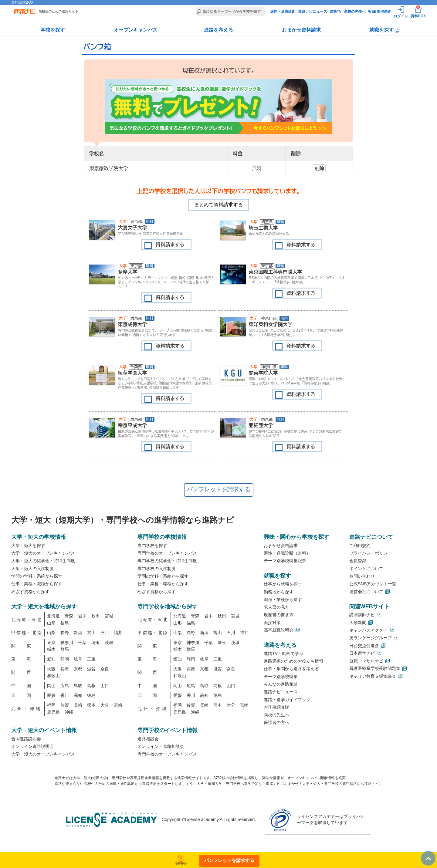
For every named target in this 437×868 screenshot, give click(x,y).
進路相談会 (148, 739)
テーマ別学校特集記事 (285, 561)
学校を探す (53, 30)
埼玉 (96, 643)
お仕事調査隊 (276, 707)
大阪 (51, 669)
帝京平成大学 (133, 425)
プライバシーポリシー (371, 553)
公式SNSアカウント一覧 (373, 584)
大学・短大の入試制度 (32, 569)
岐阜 (78, 659)
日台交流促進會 (364, 646)
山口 (105, 686)
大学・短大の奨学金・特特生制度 (43, 561)
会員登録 (358, 561)
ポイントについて (366, 569)
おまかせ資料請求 (301, 30)
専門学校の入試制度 (157, 569)
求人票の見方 (276, 607)
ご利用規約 (360, 545)
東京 (51, 643)
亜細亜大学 (261, 425)
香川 (65, 695)
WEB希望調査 (380, 12)
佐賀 (65, 705)
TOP (425, 853)
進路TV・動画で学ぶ (283, 654)
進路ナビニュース (313, 12)
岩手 (82, 616)
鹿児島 (53, 712)
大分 (105, 705)
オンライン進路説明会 (32, 746)
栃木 (51, 649)
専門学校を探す (152, 545)
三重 (91, 659)
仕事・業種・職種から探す (37, 584)
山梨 (51, 633)
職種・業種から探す (283, 599)
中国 (27, 686)
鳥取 (78, 686)
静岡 (65, 659)
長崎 (78, 705)
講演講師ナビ (362, 615)
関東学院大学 (263, 373)
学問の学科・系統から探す (37, 576)
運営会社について (366, 592)
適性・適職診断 (283, 12)
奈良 (105, 669)
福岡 (51, 705)
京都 (78, 669)
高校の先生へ (355, 12)
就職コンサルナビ (366, 661)
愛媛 (51, 695)
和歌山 (53, 676)
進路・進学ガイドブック (287, 700)
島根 (91, 686)
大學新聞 (358, 623)
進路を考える (218, 30)
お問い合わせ (362, 576)
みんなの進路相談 (281, 684)
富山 (91, 633)
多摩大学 (128, 272)
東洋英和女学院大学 (271, 324)
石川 (105, 633)
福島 (65, 623)
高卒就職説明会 (279, 630)
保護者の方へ (276, 722)
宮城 (109, 616)
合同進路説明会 (26, 739)
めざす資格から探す (30, 592)
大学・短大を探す (28, 545)
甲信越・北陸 (27, 633)
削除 (319, 168)
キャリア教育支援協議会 (373, 676)
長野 (65, 633)
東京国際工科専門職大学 (276, 272)
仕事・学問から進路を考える (291, 669)
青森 (69, 616)
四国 (27, 695)
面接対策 (272, 623)
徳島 (91, 695)
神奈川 (67, 643)
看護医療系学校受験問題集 (375, 668)
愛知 (51, 659)
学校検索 (181, 863)
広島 (65, 686)
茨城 (109, 643)
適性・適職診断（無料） (287, 553)
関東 (27, 646)
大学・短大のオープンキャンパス (43, 553)
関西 (27, 672)
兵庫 (65, 669)
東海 (27, 659)
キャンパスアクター (368, 630)
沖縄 (69, 712)
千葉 (82, 643)
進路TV (335, 12)
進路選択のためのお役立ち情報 (293, 661)
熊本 (91, 705)
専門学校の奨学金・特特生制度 (167, 561)
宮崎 (118, 705)
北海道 (53, 616)
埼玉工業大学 (263, 228)
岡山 (51, 686)
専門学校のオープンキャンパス (167, 553)
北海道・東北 (27, 620)
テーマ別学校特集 (281, 677)
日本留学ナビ (362, 653)
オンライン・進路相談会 (161, 746)
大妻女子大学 (133, 228)
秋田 (96, 616)
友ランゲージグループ (371, 638)
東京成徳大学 (133, 324)
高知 (78, 695)
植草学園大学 (133, 373)
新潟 (78, 633)
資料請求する (170, 245)
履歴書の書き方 (279, 615)
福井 (118, 633)
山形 (51, 623)
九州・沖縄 (27, 709)
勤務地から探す (279, 592)
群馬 (65, 649)
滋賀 (91, 669)
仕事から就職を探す (283, 584)
